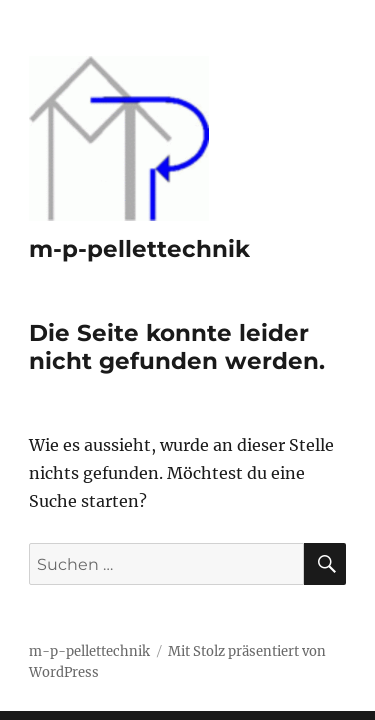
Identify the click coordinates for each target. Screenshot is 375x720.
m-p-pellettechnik (139, 249)
